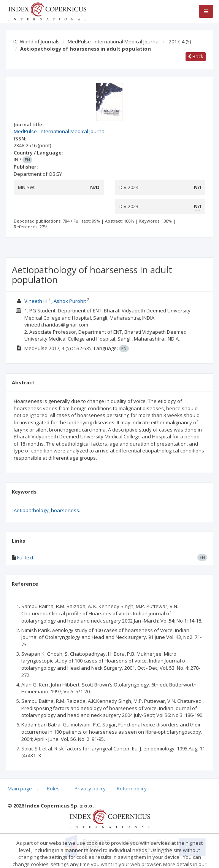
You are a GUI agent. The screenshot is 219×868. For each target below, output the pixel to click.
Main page (20, 788)
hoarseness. (66, 510)
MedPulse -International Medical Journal (114, 41)
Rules (53, 788)
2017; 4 (180, 41)
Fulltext (25, 557)
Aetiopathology (31, 510)
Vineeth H (36, 301)
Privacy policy (90, 788)
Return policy (132, 788)
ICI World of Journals (36, 41)
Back (196, 56)
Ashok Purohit (70, 301)
